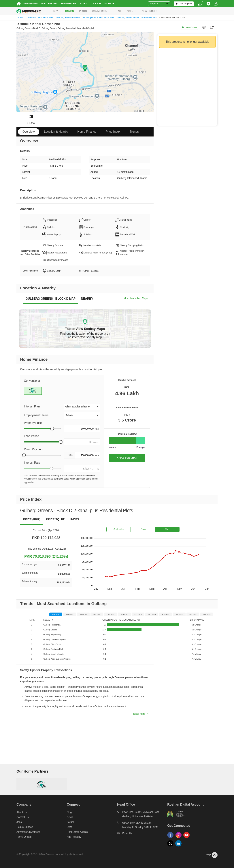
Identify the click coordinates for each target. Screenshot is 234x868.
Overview (29, 132)
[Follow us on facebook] (171, 838)
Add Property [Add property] (74, 837)
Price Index (113, 132)
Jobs (19, 822)
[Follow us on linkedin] (179, 847)
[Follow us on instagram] (179, 838)
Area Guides (68, 4)
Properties (30, 4)
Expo (70, 827)
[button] (82, 407)
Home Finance (87, 132)
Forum (70, 822)
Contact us (23, 817)
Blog (83, 4)
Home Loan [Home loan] (189, 27)
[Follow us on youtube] (187, 838)
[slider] (52, 429)
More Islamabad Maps (136, 298)
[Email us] (142, 834)
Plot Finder (49, 4)
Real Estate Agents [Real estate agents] (77, 832)
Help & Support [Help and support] (25, 827)
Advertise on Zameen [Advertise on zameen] (28, 832)
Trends (134, 132)
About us (21, 812)
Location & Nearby (56, 132)
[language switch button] (200, 4)
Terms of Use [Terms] (24, 837)
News (70, 817)
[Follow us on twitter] (171, 847)
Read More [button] (141, 714)
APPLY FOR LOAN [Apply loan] (127, 458)
